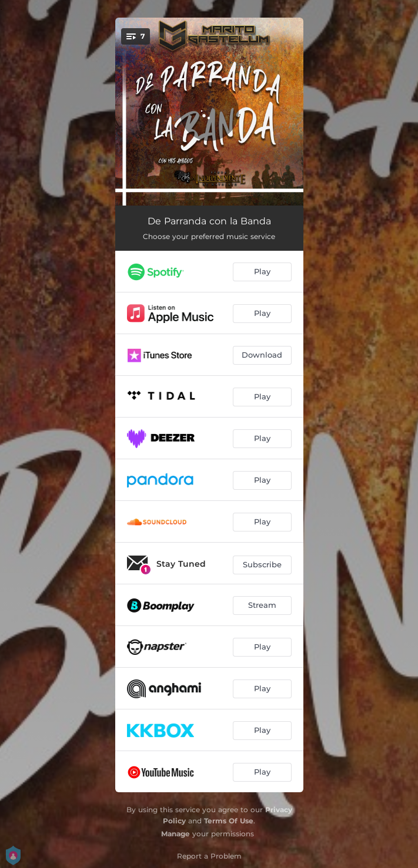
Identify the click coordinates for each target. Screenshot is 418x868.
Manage (175, 834)
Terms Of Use (229, 821)
